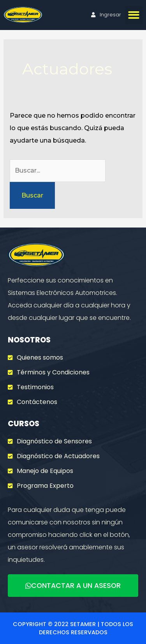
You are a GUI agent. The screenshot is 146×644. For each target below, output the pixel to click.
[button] (134, 15)
